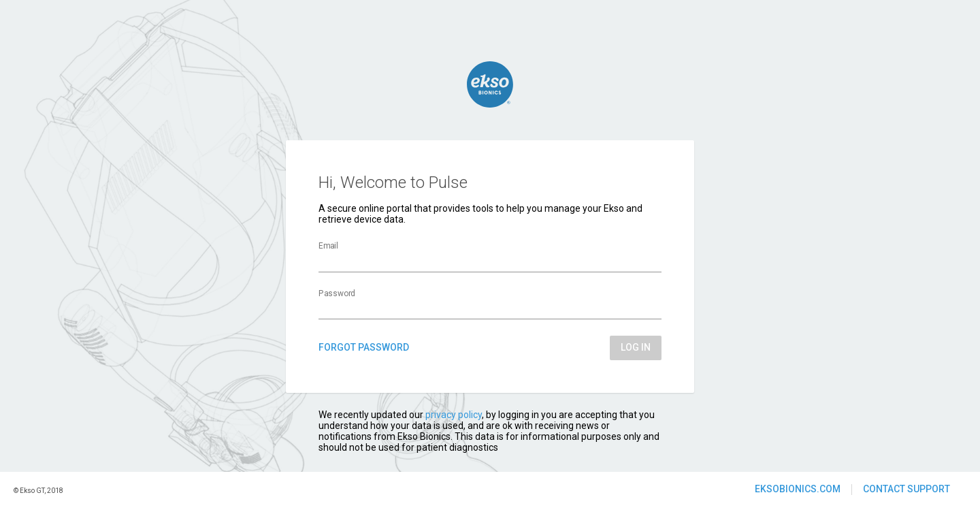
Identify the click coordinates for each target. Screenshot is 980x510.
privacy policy (454, 415)
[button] (798, 490)
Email (328, 246)
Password (337, 293)
